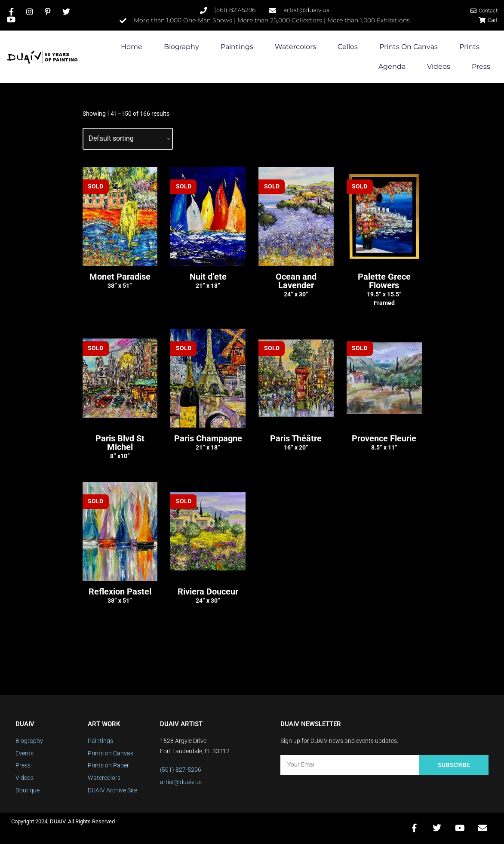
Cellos (348, 47)
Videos (439, 67)
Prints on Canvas (409, 47)
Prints (469, 47)
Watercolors (295, 47)
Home (132, 47)
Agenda (392, 67)
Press (481, 67)
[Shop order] (128, 139)
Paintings (237, 47)
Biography (181, 47)
